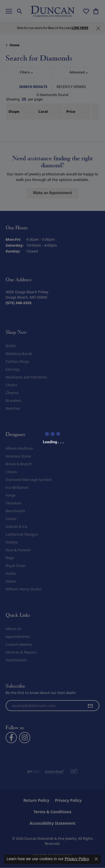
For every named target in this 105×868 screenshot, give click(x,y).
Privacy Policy (77, 859)
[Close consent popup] (96, 859)
